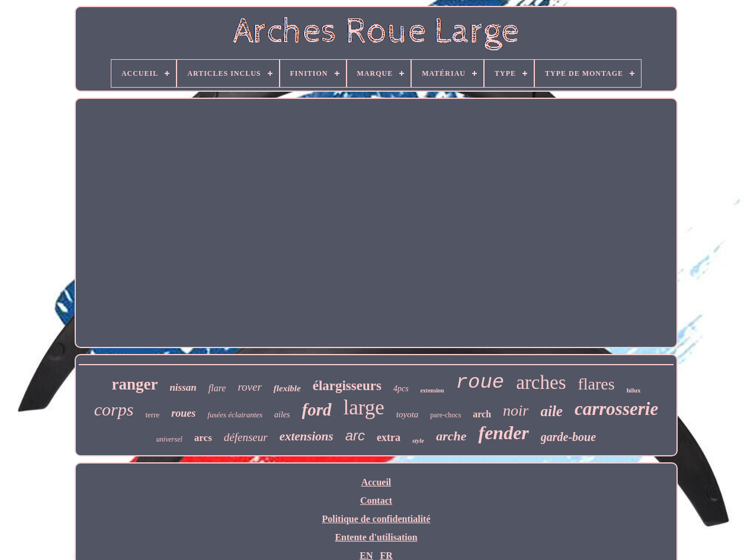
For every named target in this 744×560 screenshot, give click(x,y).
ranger (134, 384)
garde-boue (568, 437)
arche (451, 436)
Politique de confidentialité (376, 519)
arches (541, 382)
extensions (307, 436)
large (364, 408)
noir (516, 411)
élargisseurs (347, 386)
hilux (634, 390)
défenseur (246, 437)
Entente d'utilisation (376, 537)
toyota (408, 414)
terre (152, 415)
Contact (376, 501)
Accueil (376, 482)
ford (317, 410)
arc (355, 435)
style (418, 440)
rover (249, 387)
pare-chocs (445, 415)
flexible (287, 388)
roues (183, 413)
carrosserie (616, 409)
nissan (183, 387)
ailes (282, 415)
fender (503, 433)
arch (482, 414)
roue (480, 382)
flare (217, 388)
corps (114, 409)
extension (432, 390)
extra (389, 437)
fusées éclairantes (235, 415)
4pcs (401, 389)
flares (597, 384)
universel (169, 439)
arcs (203, 438)
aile (551, 411)
